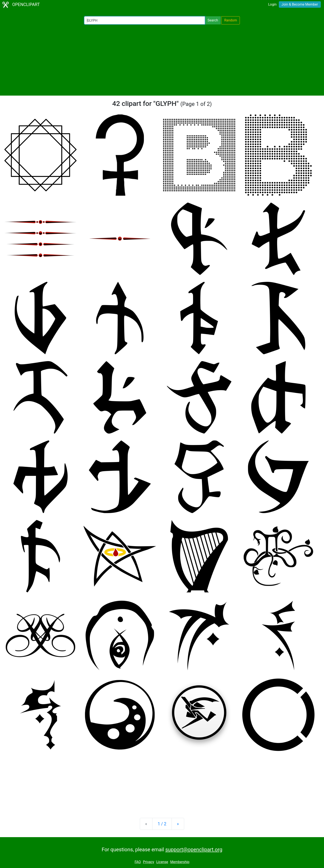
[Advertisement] (162, 60)
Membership (180, 862)
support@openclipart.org (194, 850)
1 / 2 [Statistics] (162, 824)
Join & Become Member (300, 4)
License (162, 862)
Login (272, 4)
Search (213, 20)
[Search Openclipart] (145, 20)
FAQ (138, 862)
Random (231, 20)
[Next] (178, 824)
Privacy (149, 862)
